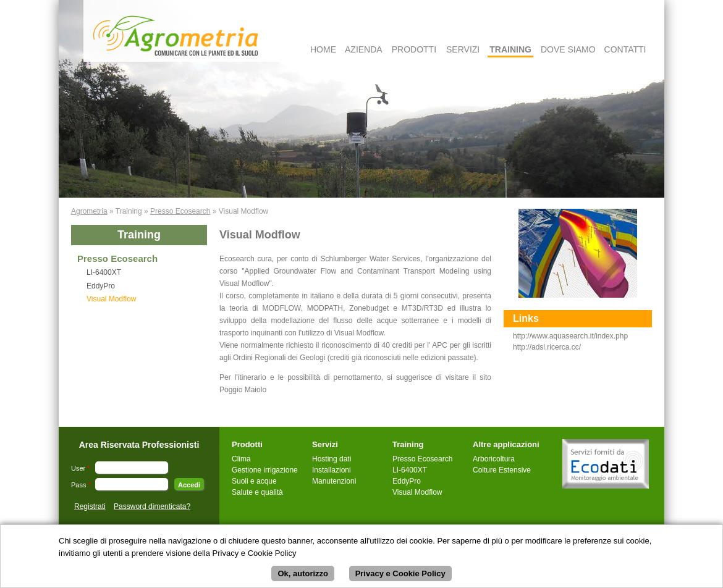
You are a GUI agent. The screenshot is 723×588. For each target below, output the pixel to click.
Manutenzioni (334, 481)
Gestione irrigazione (265, 470)
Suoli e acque (254, 481)
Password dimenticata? (152, 506)
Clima (241, 459)
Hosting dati (332, 459)
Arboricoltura (494, 459)
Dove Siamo (568, 49)
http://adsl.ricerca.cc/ (547, 347)
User (81, 468)
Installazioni (332, 470)
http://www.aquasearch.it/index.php (570, 336)
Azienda (364, 49)
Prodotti (414, 49)
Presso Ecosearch (180, 211)
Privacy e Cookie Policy (400, 575)
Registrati (90, 506)
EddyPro (101, 286)
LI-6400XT (104, 272)
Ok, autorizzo (303, 575)
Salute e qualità (257, 492)
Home (323, 49)
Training (510, 49)
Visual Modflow (111, 299)
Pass (81, 485)
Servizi (463, 49)
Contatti (625, 49)
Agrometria (89, 211)
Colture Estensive (502, 470)
